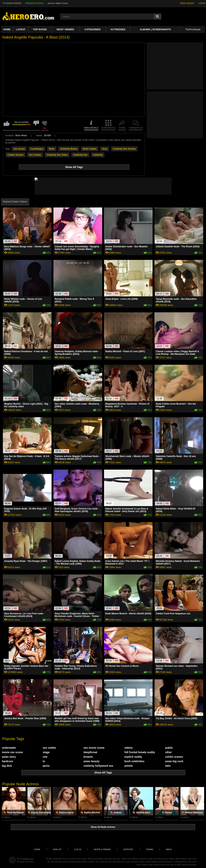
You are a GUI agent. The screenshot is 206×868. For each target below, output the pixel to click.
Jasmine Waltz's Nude (58, 3)
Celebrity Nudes (69, 149)
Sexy (105, 149)
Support (128, 849)
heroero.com (28, 859)
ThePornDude (193, 29)
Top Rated (40, 29)
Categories (93, 29)
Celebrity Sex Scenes (124, 149)
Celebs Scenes (16, 155)
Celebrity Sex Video (57, 155)
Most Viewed (65, 29)
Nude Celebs (90, 149)
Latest (21, 29)
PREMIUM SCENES (34, 3)
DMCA (169, 849)
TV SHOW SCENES (12, 3)
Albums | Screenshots (155, 29)
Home (7, 29)
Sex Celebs (35, 155)
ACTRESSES (118, 29)
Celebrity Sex (80, 155)
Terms (149, 849)
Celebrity (98, 155)
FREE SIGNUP (187, 3)
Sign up (57, 849)
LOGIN (202, 3)
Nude (52, 149)
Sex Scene (19, 149)
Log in (78, 849)
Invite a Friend (102, 849)
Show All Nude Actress (103, 827)
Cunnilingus (37, 149)
